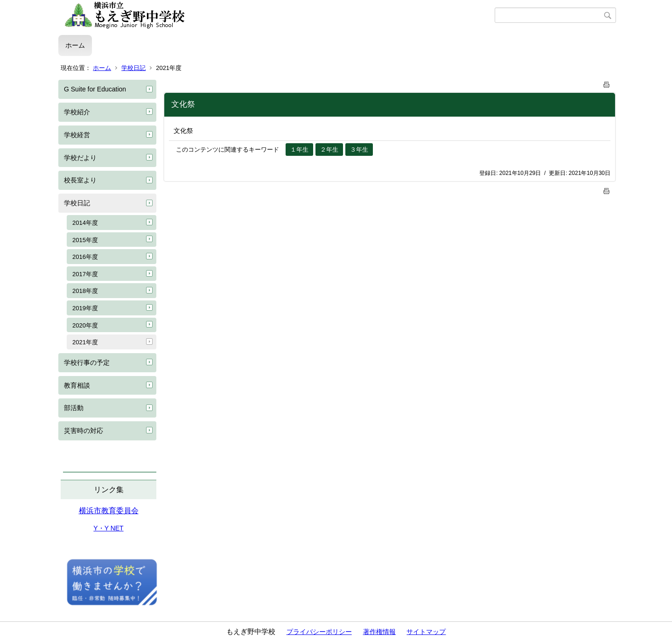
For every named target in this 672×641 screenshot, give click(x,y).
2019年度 (85, 308)
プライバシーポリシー (319, 632)
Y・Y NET (108, 528)
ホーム (75, 45)
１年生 (299, 150)
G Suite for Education (95, 89)
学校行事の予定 (87, 362)
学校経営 (77, 135)
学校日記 (133, 68)
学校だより (80, 158)
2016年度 (85, 257)
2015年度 (85, 240)
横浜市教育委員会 (109, 511)
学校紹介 (77, 112)
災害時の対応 (84, 431)
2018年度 (85, 291)
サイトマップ (426, 632)
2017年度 (85, 274)
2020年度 (85, 325)
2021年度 (85, 342)
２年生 (329, 150)
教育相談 (77, 385)
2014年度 (85, 223)
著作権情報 (379, 632)
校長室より (80, 180)
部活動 (74, 408)
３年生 (359, 150)
